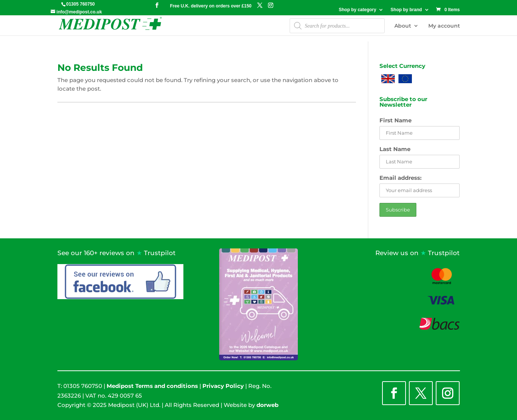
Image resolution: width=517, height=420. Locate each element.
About (403, 26)
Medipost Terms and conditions (152, 386)
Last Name (395, 149)
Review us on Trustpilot (417, 253)
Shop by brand (406, 10)
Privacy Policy (223, 386)
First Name (395, 120)
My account (444, 26)
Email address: (401, 178)
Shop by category (358, 10)
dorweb (267, 405)
